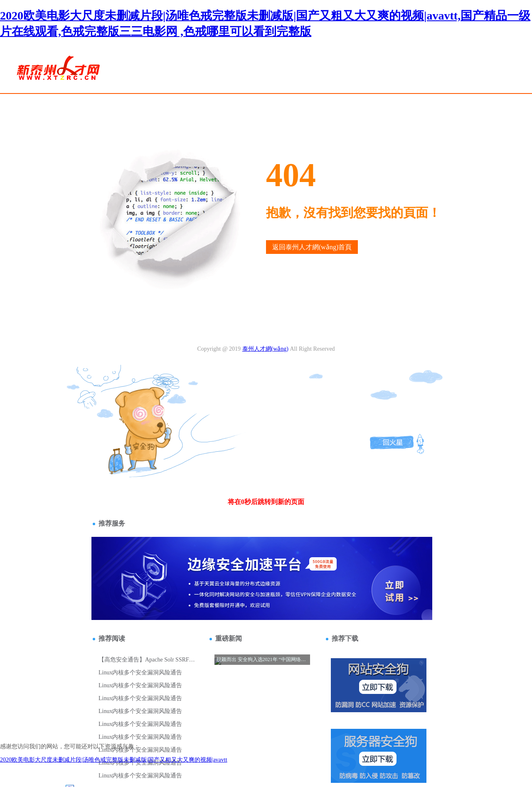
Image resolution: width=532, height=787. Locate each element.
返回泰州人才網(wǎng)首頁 (312, 247)
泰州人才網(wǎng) (265, 349)
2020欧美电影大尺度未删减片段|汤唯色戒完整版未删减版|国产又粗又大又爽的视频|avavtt (114, 760)
